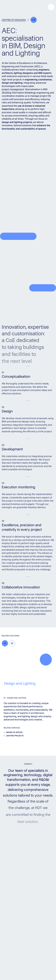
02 (12, 643)
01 (5, 643)
